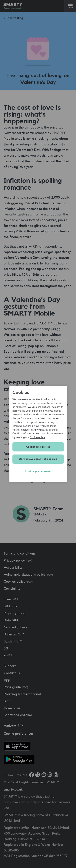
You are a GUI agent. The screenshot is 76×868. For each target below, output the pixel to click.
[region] (38, 434)
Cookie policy (37, 437)
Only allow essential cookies (38, 459)
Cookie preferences (38, 471)
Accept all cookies (38, 447)
